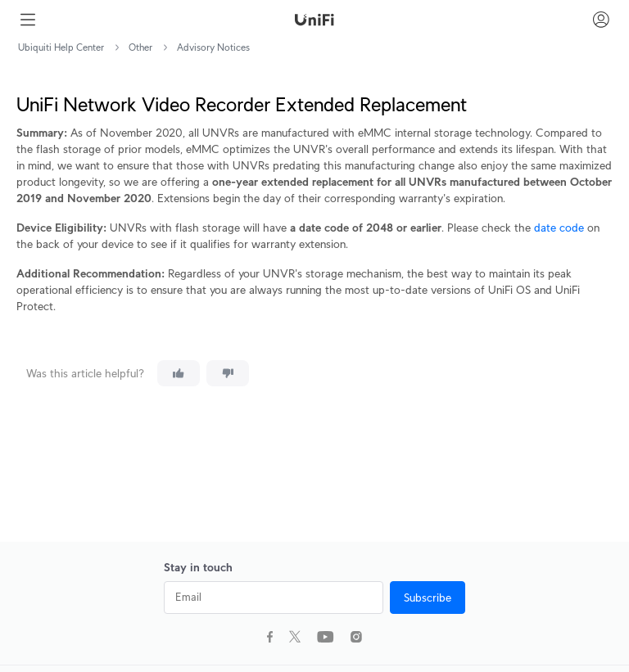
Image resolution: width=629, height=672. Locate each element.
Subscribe (428, 598)
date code (559, 228)
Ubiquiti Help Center (61, 47)
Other (140, 47)
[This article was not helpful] (228, 373)
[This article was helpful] (179, 373)
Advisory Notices (213, 47)
